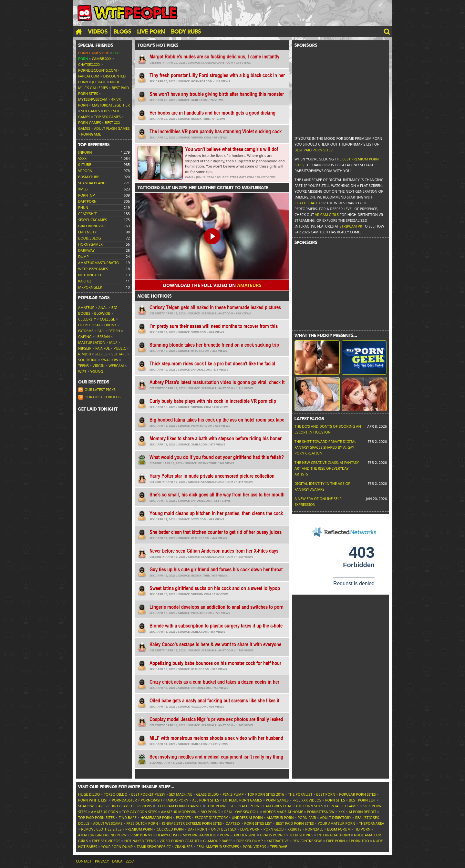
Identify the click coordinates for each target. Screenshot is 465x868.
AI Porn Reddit (362, 812)
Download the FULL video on (212, 285)
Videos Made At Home (283, 812)
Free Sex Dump (250, 841)
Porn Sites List (258, 823)
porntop (87, 195)
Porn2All (314, 829)
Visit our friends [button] (126, 787)
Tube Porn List (220, 806)
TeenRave (279, 847)
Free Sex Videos (106, 841)
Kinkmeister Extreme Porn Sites (192, 823)
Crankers (184, 847)
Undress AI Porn (247, 817)
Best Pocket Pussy (148, 794)
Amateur (86, 307)
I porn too (359, 841)
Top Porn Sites (309, 806)
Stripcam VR (351, 226)
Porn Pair (307, 817)
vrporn (85, 171)
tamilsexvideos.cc (154, 847)
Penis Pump (233, 794)
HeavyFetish (168, 835)
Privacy (102, 861)
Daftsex (233, 823)
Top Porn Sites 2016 (266, 794)
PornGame (91, 134)
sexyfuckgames (93, 220)
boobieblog (90, 238)
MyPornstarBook (199, 835)
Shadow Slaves (92, 806)
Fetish (114, 331)
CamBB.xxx (102, 59)
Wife (82, 371)
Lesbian (103, 337)
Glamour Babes (218, 841)
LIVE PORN (151, 31)
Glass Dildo (207, 794)
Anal (103, 307)
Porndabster (124, 800)
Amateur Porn (105, 812)
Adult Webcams (108, 823)
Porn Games (89, 123)
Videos (98, 31)
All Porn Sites (206, 800)
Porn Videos (254, 847)
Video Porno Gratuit (179, 841)
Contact (84, 861)
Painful (103, 348)
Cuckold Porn (170, 829)
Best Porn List (362, 800)
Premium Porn (139, 829)
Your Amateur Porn (336, 823)
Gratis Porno (273, 835)
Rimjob (84, 354)
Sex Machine (181, 794)
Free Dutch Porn (142, 823)
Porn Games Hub (94, 53)
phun (83, 207)
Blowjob (102, 313)
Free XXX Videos (307, 800)
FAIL (101, 331)
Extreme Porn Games (242, 800)
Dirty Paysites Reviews (131, 806)
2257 (130, 861)
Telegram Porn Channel (179, 806)
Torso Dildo (115, 794)
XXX (341, 812)
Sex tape (119, 354)
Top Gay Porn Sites (140, 812)
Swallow (110, 360)
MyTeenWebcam (93, 99)
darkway (86, 250)
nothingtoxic (91, 275)
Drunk (110, 325)
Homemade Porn (156, 817)
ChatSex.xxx (89, 64)
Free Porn (336, 841)
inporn (85, 152)
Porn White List (93, 800)
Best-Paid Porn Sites (295, 823)
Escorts (183, 817)
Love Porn (250, 829)
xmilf (83, 189)
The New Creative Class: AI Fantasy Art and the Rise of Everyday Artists (327, 468)
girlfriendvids (92, 226)
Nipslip (85, 348)
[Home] (79, 31)
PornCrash (151, 800)
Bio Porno (210, 812)
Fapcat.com (89, 76)
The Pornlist (300, 794)
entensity (87, 232)
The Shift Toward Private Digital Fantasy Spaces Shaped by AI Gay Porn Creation (325, 447)
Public (120, 348)
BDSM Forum (339, 829)
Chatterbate (306, 203)
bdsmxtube (89, 177)
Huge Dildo (89, 794)
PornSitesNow (321, 812)
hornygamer (90, 244)
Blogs (122, 31)
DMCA (117, 861)
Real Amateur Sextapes (218, 847)
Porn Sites (335, 800)
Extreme (86, 331)
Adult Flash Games (112, 128)
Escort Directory (211, 817)
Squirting (88, 360)
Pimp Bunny (141, 835)
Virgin (99, 366)
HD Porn (363, 829)
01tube (85, 164)
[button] (387, 31)
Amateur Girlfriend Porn (102, 835)
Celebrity (87, 319)
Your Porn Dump (117, 847)
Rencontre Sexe (307, 841)
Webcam (116, 366)
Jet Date (99, 82)
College (107, 319)
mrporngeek (90, 287)
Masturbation (92, 342)
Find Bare (128, 817)
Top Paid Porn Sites (96, 817)
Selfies (101, 354)
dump (83, 256)
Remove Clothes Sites (101, 829)
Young (97, 371)
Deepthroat (89, 325)
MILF (113, 342)
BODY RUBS (186, 31)
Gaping (85, 337)
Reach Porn (248, 806)
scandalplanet (93, 183)
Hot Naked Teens (140, 841)
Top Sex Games (107, 117)
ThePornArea (372, 823)
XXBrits (294, 829)
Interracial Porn (334, 835)
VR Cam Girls (327, 214)
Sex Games (91, 111)
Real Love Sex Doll (242, 812)
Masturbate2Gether (111, 105)
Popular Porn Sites (357, 794)
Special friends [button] (96, 45)
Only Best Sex (223, 829)
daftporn (87, 201)
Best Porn (326, 794)
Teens (83, 366)
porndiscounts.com (98, 70)
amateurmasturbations (101, 263)
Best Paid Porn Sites (313, 150)
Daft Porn (197, 829)
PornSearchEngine (238, 835)
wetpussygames (93, 269)
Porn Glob (274, 829)
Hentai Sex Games (343, 806)
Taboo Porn (177, 800)
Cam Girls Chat (278, 806)
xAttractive (278, 841)
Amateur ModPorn (179, 812)
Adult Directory (336, 817)
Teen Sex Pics (301, 835)
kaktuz (85, 281)
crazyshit (87, 214)
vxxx (82, 158)
